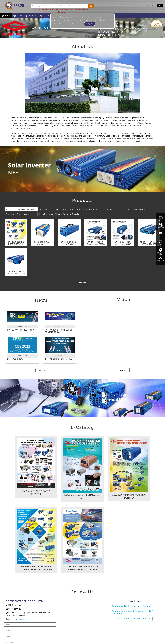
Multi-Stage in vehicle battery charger (95, 209)
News (17, 16)
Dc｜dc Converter (121, 619)
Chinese (151, 5)
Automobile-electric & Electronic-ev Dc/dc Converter (133, 612)
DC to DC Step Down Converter (133, 209)
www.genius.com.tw (111, 35)
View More (82, 282)
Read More (41, 370)
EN (160, 5)
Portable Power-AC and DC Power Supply (59, 214)
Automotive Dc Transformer (126, 606)
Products (30, 16)
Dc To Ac (147, 606)
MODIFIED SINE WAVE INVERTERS (56, 209)
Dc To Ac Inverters (142, 619)
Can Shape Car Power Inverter (21, 214)
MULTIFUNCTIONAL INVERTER (21, 209)
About (6, 16)
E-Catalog (46, 16)
